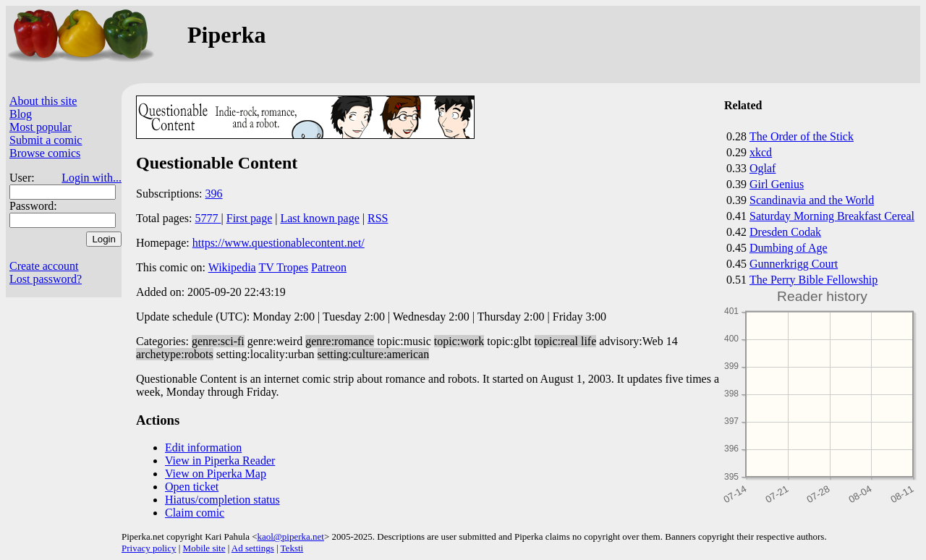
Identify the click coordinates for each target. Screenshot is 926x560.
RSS (378, 218)
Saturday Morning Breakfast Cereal (832, 216)
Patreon (329, 267)
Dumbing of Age (789, 248)
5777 (208, 218)
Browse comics (45, 153)
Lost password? (46, 279)
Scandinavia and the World (812, 200)
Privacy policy (149, 548)
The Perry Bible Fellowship (814, 280)
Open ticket (192, 487)
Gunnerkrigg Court (794, 264)
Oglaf (763, 168)
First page (250, 218)
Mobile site (204, 548)
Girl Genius (777, 184)
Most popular (41, 127)
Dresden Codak (785, 232)
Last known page (319, 218)
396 (214, 194)
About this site (43, 101)
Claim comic (195, 513)
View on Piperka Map (216, 474)
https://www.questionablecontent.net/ (279, 243)
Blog (21, 114)
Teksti (292, 548)
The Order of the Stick (802, 136)
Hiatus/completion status (222, 500)
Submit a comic (46, 140)
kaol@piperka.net (290, 536)
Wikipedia (232, 267)
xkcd (761, 152)
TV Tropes (283, 267)
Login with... (92, 178)
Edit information (203, 447)
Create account (44, 266)
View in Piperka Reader (220, 461)
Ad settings (253, 548)
